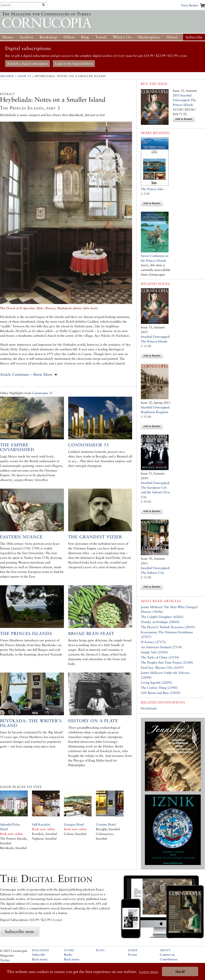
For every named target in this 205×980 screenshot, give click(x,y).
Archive (26, 37)
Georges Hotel (74, 824)
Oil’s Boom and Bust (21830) (161, 693)
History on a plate (93, 721)
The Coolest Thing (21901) (159, 688)
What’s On (122, 37)
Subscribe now (19, 931)
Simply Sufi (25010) (154, 652)
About (172, 37)
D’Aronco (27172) (153, 642)
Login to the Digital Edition (74, 63)
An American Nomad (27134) (161, 647)
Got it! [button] (180, 972)
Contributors (169, 959)
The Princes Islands (26, 633)
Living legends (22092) (157, 682)
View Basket (190, 5)
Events (132, 955)
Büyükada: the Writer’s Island (31, 723)
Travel (101, 37)
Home (8, 37)
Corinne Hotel (106, 824)
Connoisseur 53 (89, 445)
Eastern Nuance (21, 537)
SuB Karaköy (41, 824)
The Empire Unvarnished (17, 447)
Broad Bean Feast (91, 633)
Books (68, 955)
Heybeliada (149, 708)
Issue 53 (24, 76)
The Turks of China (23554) (160, 657)
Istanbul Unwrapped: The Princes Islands (184, 100)
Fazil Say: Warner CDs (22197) (162, 668)
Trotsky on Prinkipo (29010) (160, 622)
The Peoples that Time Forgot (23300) (167, 662)
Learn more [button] (149, 972)
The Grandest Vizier (95, 537)
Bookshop (48, 37)
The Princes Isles (152, 189)
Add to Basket (184, 119)
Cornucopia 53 (42, 393)
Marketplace (149, 37)
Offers (69, 37)
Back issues (40, 959)
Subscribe (194, 37)
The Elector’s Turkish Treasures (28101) (168, 627)
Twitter (5, 960)
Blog (85, 37)
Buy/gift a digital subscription (27, 63)
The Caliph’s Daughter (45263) (162, 617)
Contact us (167, 955)
